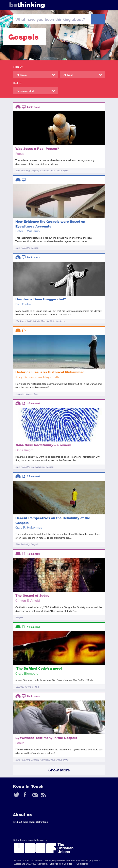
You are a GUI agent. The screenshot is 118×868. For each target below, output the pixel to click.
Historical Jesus (47, 170)
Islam (35, 394)
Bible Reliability (22, 170)
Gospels (34, 170)
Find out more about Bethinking (30, 822)
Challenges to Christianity (27, 321)
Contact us (82, 864)
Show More (59, 770)
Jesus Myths (62, 170)
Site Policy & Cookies (61, 864)
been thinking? (50, 19)
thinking (27, 5)
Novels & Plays (32, 687)
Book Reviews (37, 467)
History (28, 394)
